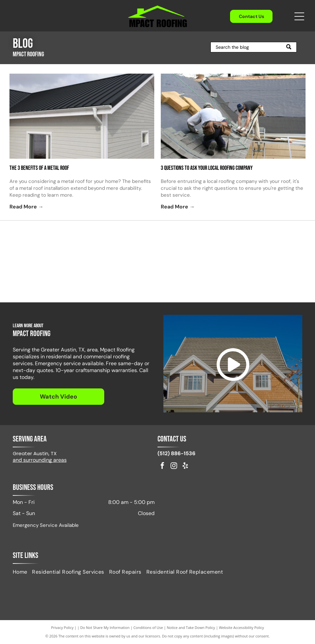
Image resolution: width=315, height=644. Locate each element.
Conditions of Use (148, 627)
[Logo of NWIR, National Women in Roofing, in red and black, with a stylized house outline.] (120, 279)
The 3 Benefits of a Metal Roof (39, 168)
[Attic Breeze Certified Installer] (195, 243)
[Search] (254, 47)
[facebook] (162, 466)
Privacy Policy (62, 627)
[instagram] (174, 466)
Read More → (26, 207)
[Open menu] (299, 16)
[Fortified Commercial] (270, 279)
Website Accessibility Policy (241, 627)
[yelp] (185, 466)
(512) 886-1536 (176, 453)
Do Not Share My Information (105, 627)
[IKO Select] (120, 243)
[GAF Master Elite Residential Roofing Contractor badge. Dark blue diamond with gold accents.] (195, 279)
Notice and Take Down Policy (191, 627)
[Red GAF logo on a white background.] (45, 243)
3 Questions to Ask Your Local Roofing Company (207, 168)
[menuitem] (23, 572)
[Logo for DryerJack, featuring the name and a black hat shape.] (270, 243)
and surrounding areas (40, 460)
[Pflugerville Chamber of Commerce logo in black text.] (45, 279)
